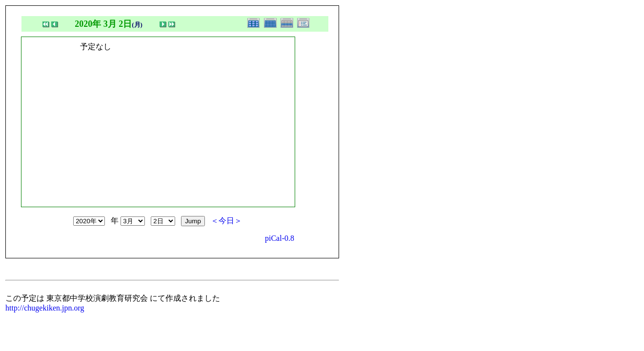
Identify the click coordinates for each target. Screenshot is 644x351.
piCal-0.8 (280, 238)
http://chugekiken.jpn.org (45, 308)
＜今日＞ (226, 221)
